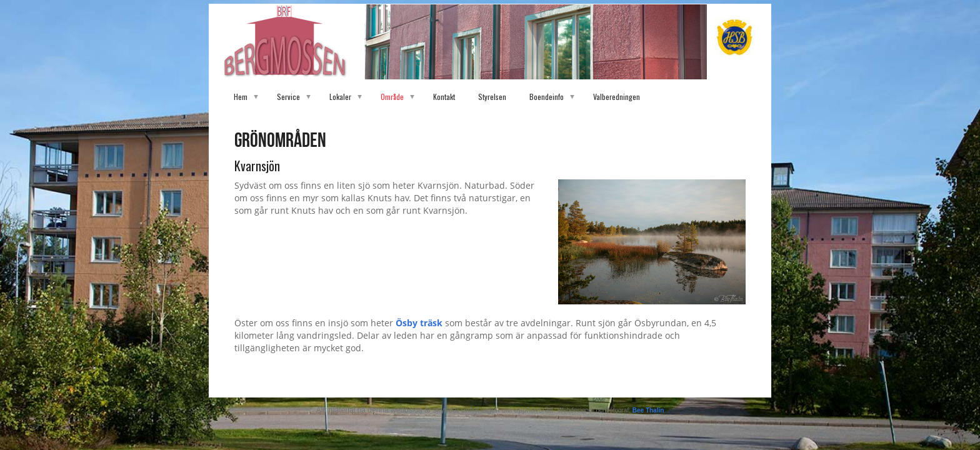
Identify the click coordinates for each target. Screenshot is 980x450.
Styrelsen (492, 97)
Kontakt (444, 97)
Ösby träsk (420, 323)
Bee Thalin (648, 410)
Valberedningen (617, 97)
